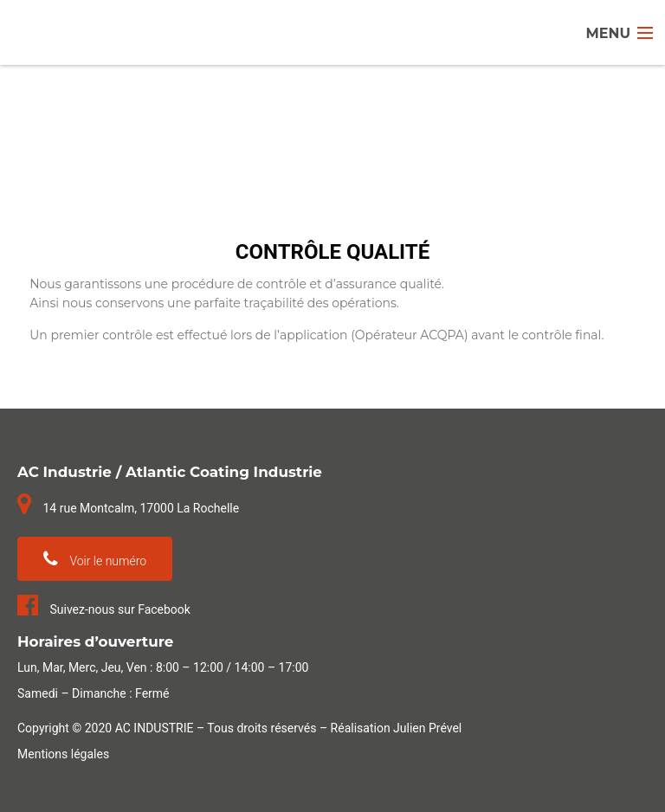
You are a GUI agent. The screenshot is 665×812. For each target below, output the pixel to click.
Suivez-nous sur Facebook (104, 609)
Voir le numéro (95, 559)
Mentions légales (63, 754)
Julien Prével (427, 728)
